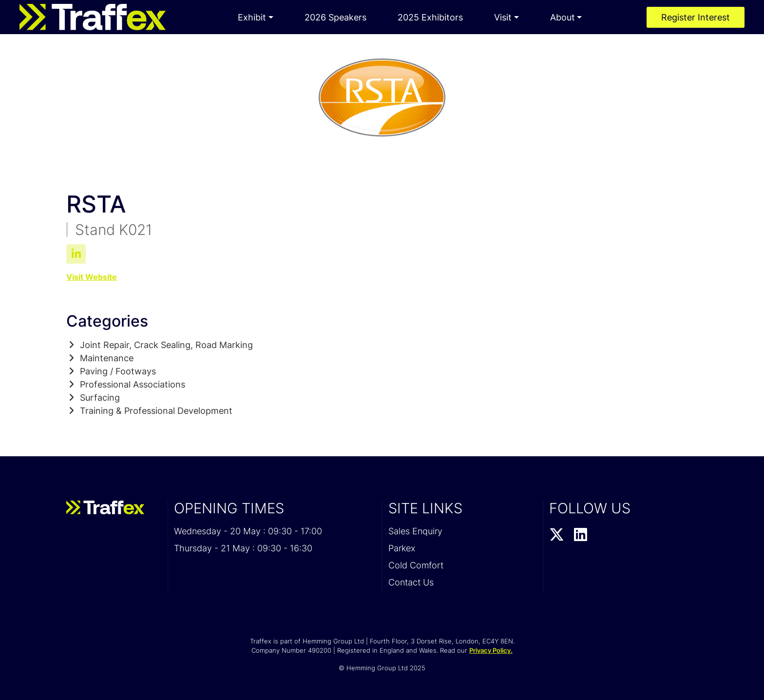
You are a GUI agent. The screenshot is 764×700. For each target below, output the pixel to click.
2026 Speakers (335, 17)
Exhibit (252, 17)
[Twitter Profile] (557, 535)
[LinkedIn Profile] (581, 535)
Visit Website (92, 277)
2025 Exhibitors (430, 17)
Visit (503, 17)
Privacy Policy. (491, 650)
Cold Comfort (416, 565)
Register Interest (696, 17)
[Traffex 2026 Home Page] (93, 17)
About (563, 17)
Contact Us (411, 582)
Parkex (402, 548)
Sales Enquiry (415, 531)
